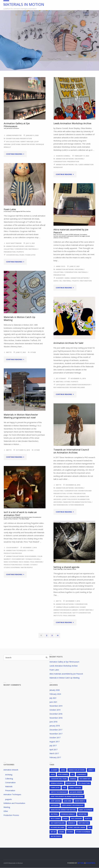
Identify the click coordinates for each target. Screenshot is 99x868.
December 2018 (56, 714)
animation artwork (65, 165)
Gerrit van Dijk (27, 142)
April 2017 (53, 750)
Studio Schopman (12, 568)
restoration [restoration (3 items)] (84, 823)
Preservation (73, 161)
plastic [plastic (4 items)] (88, 819)
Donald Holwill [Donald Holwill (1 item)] (57, 783)
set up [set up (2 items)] (53, 832)
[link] (93, 15)
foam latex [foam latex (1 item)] (55, 788)
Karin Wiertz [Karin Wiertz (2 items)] (80, 801)
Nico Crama (24, 562)
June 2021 (53, 702)
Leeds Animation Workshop (78, 385)
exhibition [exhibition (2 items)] (71, 783)
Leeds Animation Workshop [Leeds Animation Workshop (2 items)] (73, 805)
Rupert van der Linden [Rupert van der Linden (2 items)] (76, 827)
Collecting (9, 249)
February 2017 (55, 758)
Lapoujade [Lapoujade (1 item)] (55, 805)
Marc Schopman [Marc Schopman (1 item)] (86, 810)
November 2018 (56, 718)
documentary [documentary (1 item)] (85, 779)
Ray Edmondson (61, 505)
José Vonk (16, 144)
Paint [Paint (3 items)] (65, 819)
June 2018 (53, 722)
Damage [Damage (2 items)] (73, 779)
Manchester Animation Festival (77, 502)
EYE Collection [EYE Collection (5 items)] (84, 783)
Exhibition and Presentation (19, 138)
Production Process (13, 553)
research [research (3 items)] (72, 823)
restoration (86, 281)
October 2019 (55, 710)
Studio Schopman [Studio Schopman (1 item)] (83, 832)
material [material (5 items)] (54, 814)
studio (34, 565)
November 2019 (56, 706)
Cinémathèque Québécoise (67, 607)
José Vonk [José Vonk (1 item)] (68, 801)
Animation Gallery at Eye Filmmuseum (64, 662)
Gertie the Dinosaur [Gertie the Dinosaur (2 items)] (59, 792)
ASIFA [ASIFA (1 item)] (53, 774)
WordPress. (91, 863)
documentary (18, 559)
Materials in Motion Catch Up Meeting (20, 318)
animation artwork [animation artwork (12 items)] (77, 770)
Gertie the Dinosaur (62, 613)
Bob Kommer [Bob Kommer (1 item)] (63, 774)
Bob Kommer (31, 556)
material (67, 281)
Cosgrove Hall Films (15, 255)
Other (33, 352)
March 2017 (54, 754)
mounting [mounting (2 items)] (83, 814)
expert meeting (86, 610)
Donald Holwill (33, 559)
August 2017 (54, 742)
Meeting (59, 382)
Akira (67, 278)
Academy (60, 278)
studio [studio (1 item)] (70, 832)
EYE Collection (13, 142)
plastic (76, 281)
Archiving (79, 159)
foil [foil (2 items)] (64, 788)
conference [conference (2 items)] (82, 774)
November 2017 (56, 734)
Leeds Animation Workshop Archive (73, 123)
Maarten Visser (28, 144)
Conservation (60, 161)
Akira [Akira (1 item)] (63, 770)
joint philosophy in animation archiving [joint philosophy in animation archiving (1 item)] (67, 797)
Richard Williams (77, 387)
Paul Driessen (36, 562)
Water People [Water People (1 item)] (56, 836)
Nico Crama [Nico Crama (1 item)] (55, 819)
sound (26, 565)
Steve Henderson (76, 505)
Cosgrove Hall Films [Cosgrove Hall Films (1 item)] (59, 779)
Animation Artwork (65, 159)
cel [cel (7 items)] (72, 774)
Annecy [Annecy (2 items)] (91, 770)
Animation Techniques (16, 551)
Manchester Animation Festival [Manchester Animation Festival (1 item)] (63, 810)
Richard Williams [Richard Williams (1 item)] (58, 827)
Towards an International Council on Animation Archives (72, 451)
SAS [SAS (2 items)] (90, 827)
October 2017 (55, 738)
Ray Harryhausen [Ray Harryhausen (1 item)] (58, 823)
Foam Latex (54, 670)
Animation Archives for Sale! (69, 343)
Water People (27, 568)
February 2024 (55, 694)
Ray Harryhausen (61, 387)
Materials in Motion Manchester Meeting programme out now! (21, 416)
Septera (81, 863)
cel (76, 165)
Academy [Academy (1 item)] (54, 770)
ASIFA (56, 281)
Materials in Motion (24, 4)
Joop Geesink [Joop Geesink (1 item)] (56, 801)
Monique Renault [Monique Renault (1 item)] (68, 814)
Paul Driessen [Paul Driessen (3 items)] (76, 819)
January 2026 (55, 690)
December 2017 (56, 730)
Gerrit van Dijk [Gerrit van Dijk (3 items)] (75, 788)
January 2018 (55, 726)
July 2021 (53, 698)
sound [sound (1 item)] (61, 832)
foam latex (30, 255)
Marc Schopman (11, 562)
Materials (33, 249)
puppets (20, 252)
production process (13, 565)
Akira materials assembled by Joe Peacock (66, 674)
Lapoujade (60, 385)
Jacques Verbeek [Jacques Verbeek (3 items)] (76, 792)
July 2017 (53, 746)
